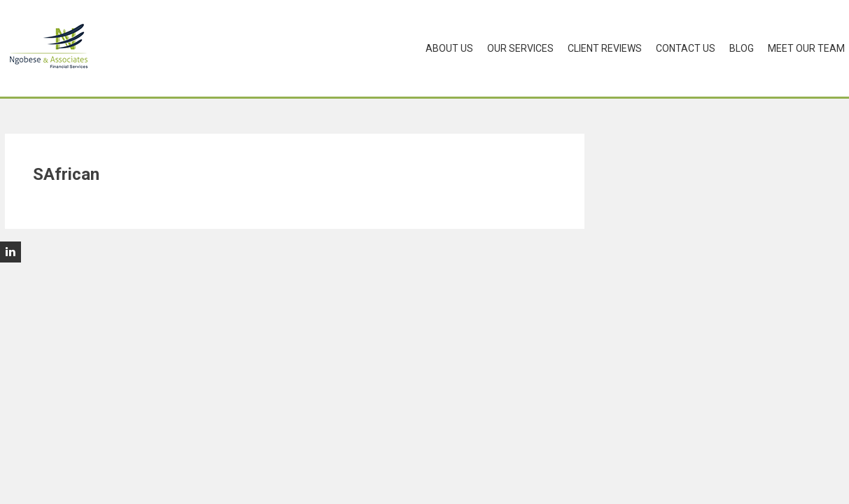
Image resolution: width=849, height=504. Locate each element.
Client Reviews (605, 48)
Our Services (520, 48)
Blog (742, 48)
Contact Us (686, 48)
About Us (449, 48)
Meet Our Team (806, 48)
